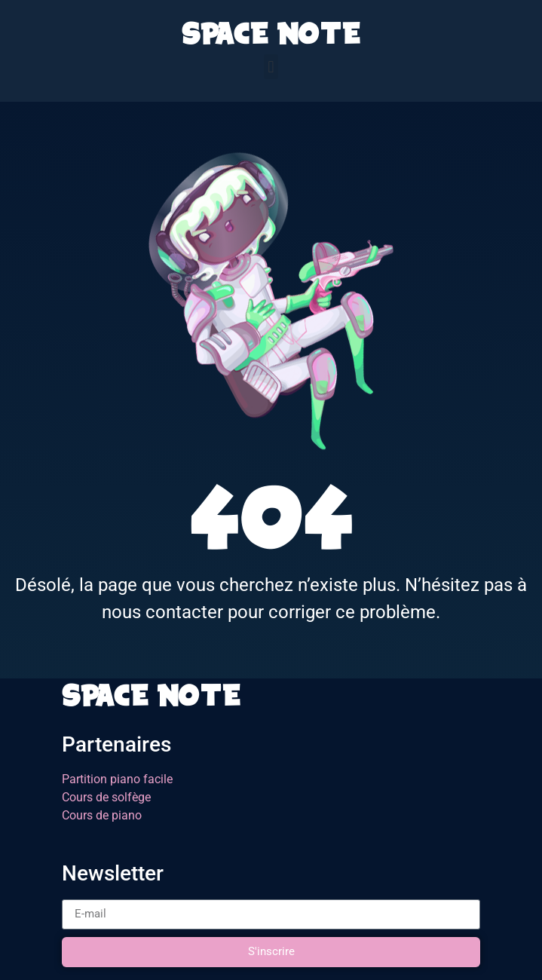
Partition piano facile (117, 779)
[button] (271, 67)
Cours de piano (102, 815)
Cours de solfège (106, 797)
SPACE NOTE (271, 38)
